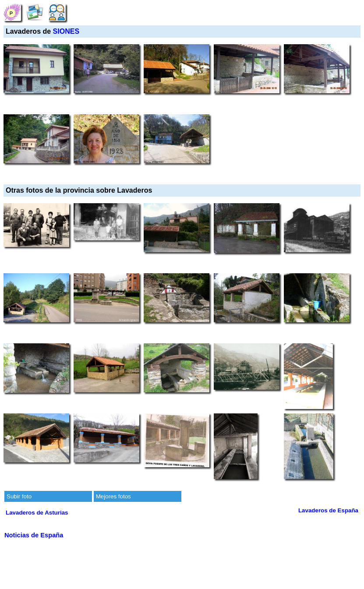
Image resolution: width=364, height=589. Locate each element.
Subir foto (19, 496)
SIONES (66, 31)
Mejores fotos (113, 496)
